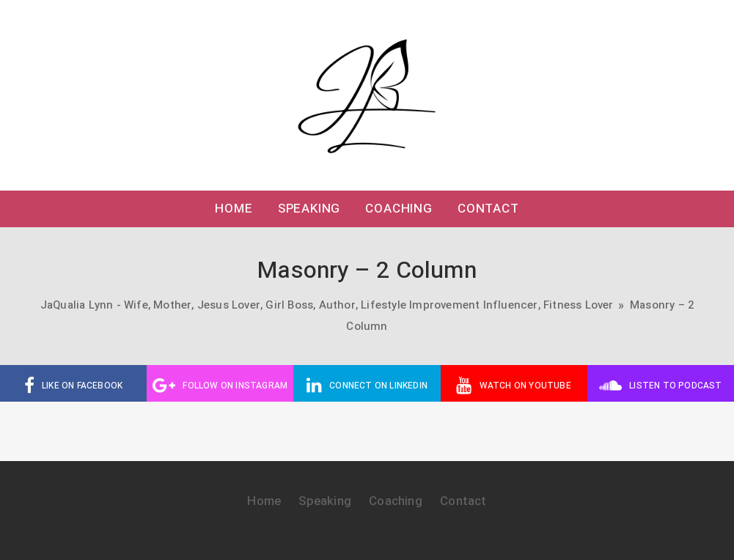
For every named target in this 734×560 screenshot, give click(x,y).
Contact (488, 209)
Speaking (309, 209)
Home (234, 209)
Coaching (399, 209)
